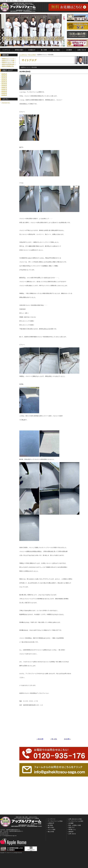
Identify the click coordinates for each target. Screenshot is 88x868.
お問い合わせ (72, 834)
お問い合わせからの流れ (75, 819)
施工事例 (50, 825)
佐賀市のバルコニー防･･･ (9, 62)
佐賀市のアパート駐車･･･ (9, 61)
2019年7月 (4, 89)
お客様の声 (51, 823)
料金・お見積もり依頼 (75, 825)
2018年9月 (4, 93)
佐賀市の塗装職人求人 (8, 66)
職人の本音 (51, 832)
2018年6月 (4, 95)
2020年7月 (4, 87)
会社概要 (71, 823)
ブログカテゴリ (6, 103)
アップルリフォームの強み (55, 821)
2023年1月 (4, 82)
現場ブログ (72, 827)
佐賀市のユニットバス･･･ (9, 59)
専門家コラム (72, 830)
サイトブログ (32, 55)
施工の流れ (51, 827)
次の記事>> (67, 739)
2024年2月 (4, 74)
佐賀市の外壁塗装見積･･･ (9, 64)
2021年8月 (4, 84)
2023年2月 (4, 80)
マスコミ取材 (52, 830)
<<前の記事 (40, 739)
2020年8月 (4, 86)
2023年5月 (4, 76)
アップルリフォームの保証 (76, 821)
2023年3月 (4, 78)
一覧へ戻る (54, 739)
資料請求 (71, 832)
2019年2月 (4, 91)
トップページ (23, 55)
